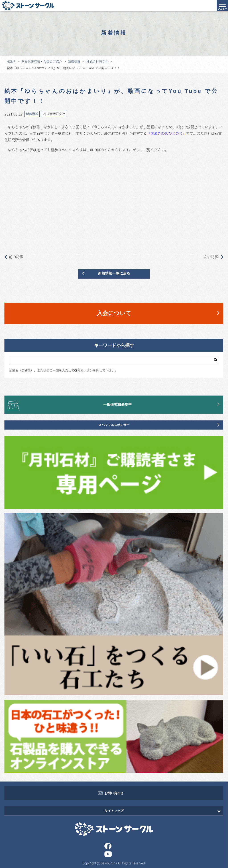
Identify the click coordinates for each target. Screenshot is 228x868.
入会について (114, 313)
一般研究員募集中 (118, 405)
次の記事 (214, 257)
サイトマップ (114, 811)
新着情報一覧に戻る (114, 274)
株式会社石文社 (97, 61)
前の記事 (14, 257)
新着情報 (74, 61)
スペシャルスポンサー (114, 425)
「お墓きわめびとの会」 (167, 133)
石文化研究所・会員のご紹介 (42, 61)
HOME (11, 61)
